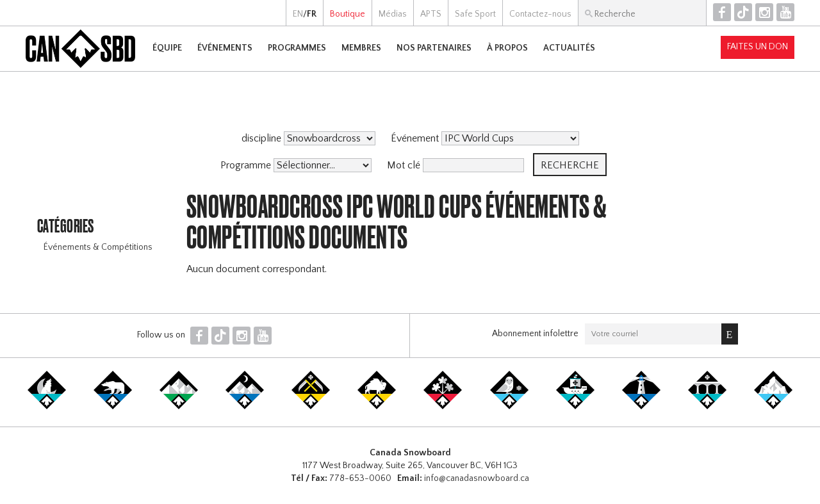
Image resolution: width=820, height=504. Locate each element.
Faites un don (758, 47)
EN (298, 14)
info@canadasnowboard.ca (477, 478)
